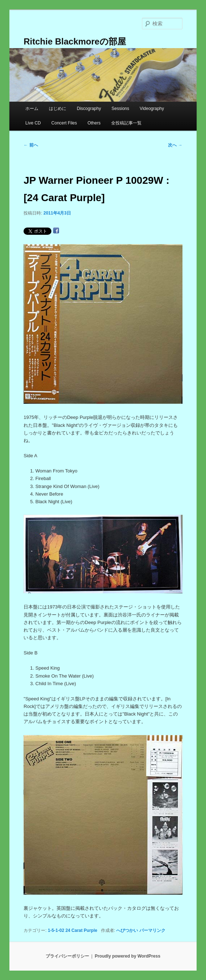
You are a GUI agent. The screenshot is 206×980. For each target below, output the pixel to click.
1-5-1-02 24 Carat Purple (73, 930)
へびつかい (127, 930)
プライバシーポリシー (67, 956)
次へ (175, 145)
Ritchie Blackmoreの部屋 (75, 41)
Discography (89, 109)
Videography (152, 109)
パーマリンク (152, 930)
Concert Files (64, 123)
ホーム (32, 109)
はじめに (58, 109)
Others (94, 123)
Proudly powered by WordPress (128, 956)
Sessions (120, 109)
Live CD (33, 123)
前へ (31, 145)
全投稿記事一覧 (126, 123)
